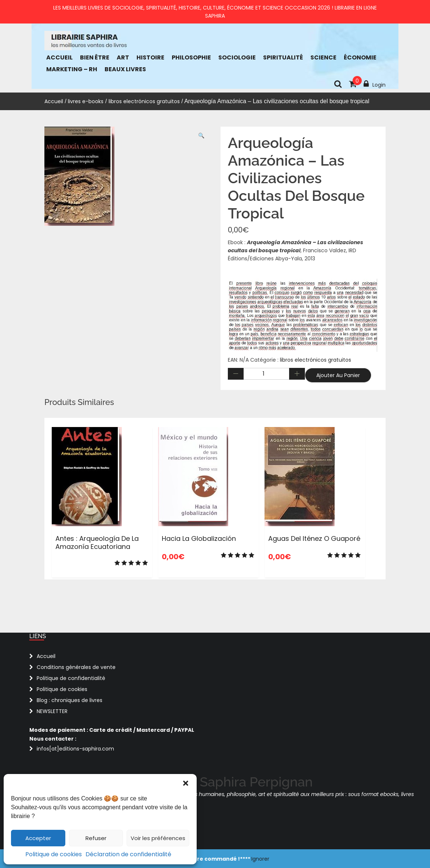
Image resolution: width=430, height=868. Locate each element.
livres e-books (86, 101)
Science (323, 57)
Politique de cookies (54, 854)
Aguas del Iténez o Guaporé (314, 538)
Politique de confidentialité (71, 678)
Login (375, 84)
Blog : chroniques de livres (70, 700)
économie (360, 57)
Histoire (150, 57)
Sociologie (237, 57)
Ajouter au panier (338, 375)
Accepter (38, 838)
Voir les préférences (158, 838)
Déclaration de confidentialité (128, 854)
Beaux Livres (125, 69)
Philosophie (191, 57)
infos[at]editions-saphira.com (75, 749)
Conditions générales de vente (76, 667)
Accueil (59, 57)
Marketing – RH (72, 69)
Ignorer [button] (260, 859)
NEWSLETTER (52, 711)
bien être (95, 57)
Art (123, 57)
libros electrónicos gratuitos (144, 101)
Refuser (96, 838)
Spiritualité (283, 57)
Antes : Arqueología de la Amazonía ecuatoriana (97, 542)
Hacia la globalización (199, 538)
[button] (186, 783)
